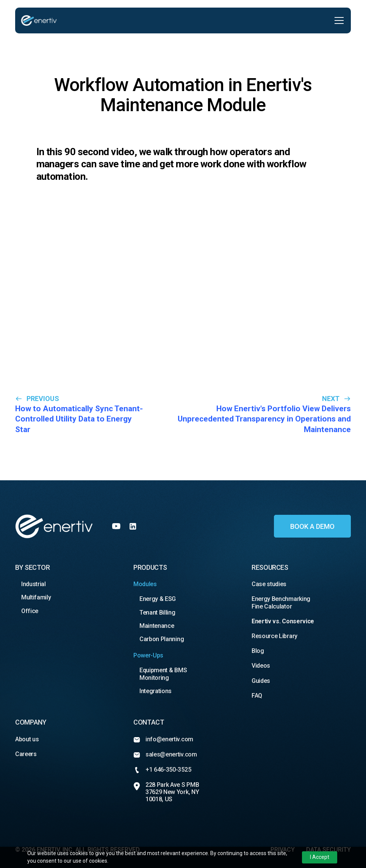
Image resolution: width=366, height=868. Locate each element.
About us (28, 739)
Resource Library (274, 636)
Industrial (34, 584)
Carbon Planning (162, 639)
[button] (338, 20)
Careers (27, 754)
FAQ (257, 696)
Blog (258, 651)
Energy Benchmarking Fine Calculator (281, 602)
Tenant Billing (157, 612)
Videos (261, 666)
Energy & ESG (158, 599)
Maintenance (157, 626)
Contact (149, 722)
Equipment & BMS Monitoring (163, 674)
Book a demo (312, 526)
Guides (261, 681)
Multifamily (36, 597)
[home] (39, 21)
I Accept (320, 857)
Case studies (271, 584)
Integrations (156, 691)
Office (30, 611)
